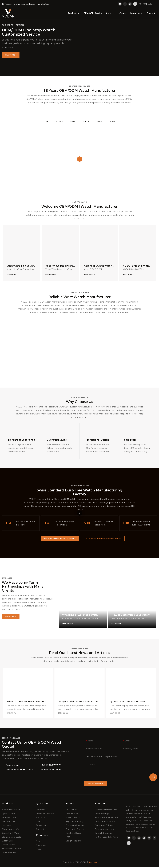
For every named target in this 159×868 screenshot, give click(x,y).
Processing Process (75, 826)
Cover (73, 121)
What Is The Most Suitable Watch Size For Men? (26, 702)
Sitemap (93, 863)
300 (87, 524)
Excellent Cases (73, 834)
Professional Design (97, 441)
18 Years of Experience (21, 441)
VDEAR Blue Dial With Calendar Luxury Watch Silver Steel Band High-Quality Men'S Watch (137, 266)
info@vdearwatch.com (19, 771)
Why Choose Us (73, 818)
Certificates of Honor (105, 822)
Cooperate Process (75, 830)
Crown (60, 121)
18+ (8, 524)
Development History (105, 830)
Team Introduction (104, 834)
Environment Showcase (106, 818)
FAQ (68, 838)
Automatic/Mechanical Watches (27, 373)
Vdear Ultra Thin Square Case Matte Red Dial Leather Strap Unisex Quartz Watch (21, 266)
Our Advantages (103, 814)
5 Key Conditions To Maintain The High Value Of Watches (78, 702)
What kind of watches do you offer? (80, 616)
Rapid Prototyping (74, 822)
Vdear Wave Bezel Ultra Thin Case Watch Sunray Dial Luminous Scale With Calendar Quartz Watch (60, 266)
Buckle (86, 121)
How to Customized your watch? (131, 616)
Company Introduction (106, 810)
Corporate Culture (104, 826)
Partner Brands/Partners (107, 838)
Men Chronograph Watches (132, 373)
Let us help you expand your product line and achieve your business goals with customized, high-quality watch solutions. (37, 43)
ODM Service (72, 814)
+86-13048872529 (51, 766)
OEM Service (72, 810)
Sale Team (130, 441)
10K (126, 524)
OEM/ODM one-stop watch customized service (29, 32)
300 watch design (13, 25)
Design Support (73, 842)
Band (99, 121)
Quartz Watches (79, 373)
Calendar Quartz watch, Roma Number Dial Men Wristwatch (99, 266)
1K (47, 524)
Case (112, 121)
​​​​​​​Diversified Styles (57, 441)
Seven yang (13, 766)
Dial (47, 121)
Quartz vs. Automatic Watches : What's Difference (128, 702)
